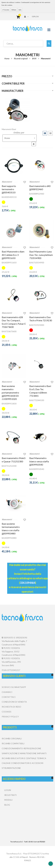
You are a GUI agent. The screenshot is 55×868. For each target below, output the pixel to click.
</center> (28, 818)
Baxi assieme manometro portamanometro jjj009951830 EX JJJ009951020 (10, 393)
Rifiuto (14, 10)
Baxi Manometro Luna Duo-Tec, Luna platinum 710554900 (41, 255)
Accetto (6, 10)
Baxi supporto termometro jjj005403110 (9, 189)
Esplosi (35, 16)
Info (20, 10)
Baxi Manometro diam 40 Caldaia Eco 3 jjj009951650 (13, 255)
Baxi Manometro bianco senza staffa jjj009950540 (39, 461)
